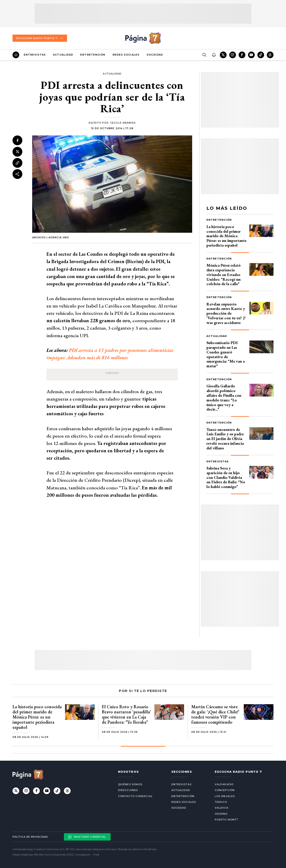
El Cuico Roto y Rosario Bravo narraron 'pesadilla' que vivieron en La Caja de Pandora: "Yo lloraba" (126, 714)
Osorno (221, 814)
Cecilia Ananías (123, 123)
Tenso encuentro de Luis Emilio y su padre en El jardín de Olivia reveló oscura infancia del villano (225, 439)
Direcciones (128, 790)
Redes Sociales (126, 55)
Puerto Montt (226, 820)
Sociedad (155, 55)
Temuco (221, 802)
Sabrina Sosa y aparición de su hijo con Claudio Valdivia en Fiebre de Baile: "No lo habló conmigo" (226, 477)
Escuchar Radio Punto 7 (40, 38)
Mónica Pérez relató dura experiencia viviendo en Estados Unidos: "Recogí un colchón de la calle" (224, 274)
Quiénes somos (130, 784)
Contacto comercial (135, 796)
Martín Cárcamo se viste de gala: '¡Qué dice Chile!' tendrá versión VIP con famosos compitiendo (215, 714)
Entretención (93, 55)
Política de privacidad (30, 837)
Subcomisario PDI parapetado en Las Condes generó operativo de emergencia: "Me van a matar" (226, 354)
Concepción (225, 790)
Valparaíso (224, 784)
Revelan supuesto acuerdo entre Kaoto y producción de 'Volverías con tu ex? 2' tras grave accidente (226, 313)
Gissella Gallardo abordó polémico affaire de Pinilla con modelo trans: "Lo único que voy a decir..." (224, 398)
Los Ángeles (225, 796)
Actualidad (63, 55)
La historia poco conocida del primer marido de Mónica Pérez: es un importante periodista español (226, 236)
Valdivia (222, 808)
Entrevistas (35, 55)
